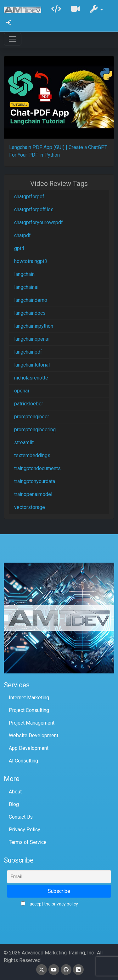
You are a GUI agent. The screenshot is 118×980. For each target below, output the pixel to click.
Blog (14, 804)
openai (22, 391)
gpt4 (19, 248)
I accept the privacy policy (50, 904)
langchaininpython (34, 326)
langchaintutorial (32, 365)
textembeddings (32, 455)
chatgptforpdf (29, 197)
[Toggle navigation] (13, 39)
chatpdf (22, 235)
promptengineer (32, 417)
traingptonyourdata (35, 481)
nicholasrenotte (31, 378)
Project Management (32, 723)
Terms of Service (28, 842)
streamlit (24, 442)
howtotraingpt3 (31, 261)
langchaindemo (31, 300)
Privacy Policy (25, 830)
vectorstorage (30, 507)
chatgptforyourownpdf (39, 222)
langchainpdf (28, 352)
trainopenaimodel (33, 494)
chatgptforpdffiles (34, 209)
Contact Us (21, 817)
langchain (24, 274)
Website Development (34, 735)
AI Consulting (23, 761)
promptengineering (35, 430)
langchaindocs (30, 313)
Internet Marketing (29, 698)
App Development (29, 748)
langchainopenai (32, 339)
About (15, 792)
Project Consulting (29, 710)
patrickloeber (29, 404)
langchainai (26, 287)
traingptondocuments (37, 468)
